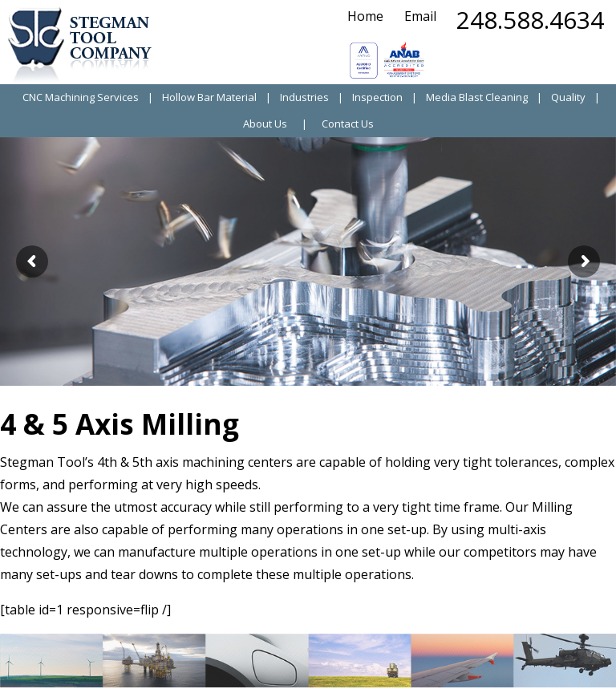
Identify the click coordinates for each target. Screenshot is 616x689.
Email (420, 16)
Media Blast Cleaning (477, 97)
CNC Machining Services (81, 97)
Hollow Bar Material (209, 97)
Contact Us (348, 124)
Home (365, 16)
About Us (265, 124)
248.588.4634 (530, 20)
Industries (304, 97)
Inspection (377, 97)
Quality (568, 97)
